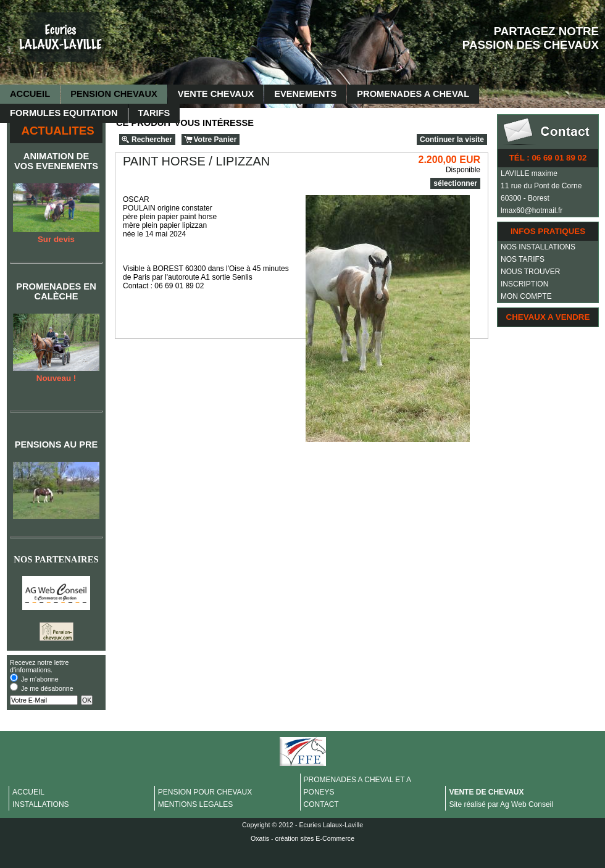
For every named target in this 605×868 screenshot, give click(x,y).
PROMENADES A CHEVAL (413, 94)
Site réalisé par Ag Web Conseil (501, 804)
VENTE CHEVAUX (216, 94)
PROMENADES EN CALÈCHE (56, 291)
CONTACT (321, 804)
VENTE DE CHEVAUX (486, 792)
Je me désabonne (47, 688)
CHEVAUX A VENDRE (548, 317)
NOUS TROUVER (530, 272)
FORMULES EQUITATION (64, 113)
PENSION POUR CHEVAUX (205, 792)
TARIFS (154, 113)
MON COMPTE (526, 296)
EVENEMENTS (305, 94)
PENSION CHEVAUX (114, 94)
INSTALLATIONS (41, 804)
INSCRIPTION (524, 284)
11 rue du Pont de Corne (541, 186)
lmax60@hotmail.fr (532, 211)
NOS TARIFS (523, 259)
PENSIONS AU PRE (56, 444)
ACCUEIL (30, 94)
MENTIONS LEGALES (195, 804)
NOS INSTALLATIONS (538, 247)
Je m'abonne (40, 679)
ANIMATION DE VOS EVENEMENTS (56, 161)
